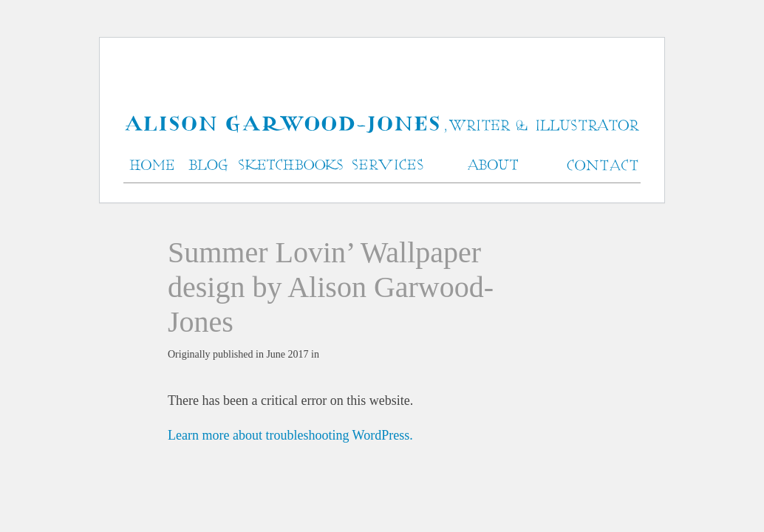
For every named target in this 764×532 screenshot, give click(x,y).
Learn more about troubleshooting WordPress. (290, 435)
